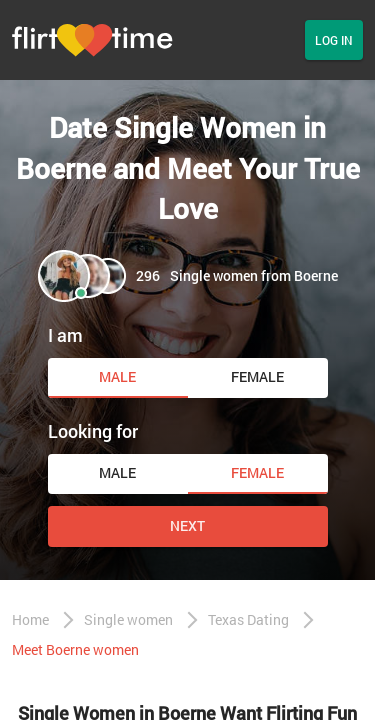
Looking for (93, 431)
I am (65, 335)
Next (187, 525)
